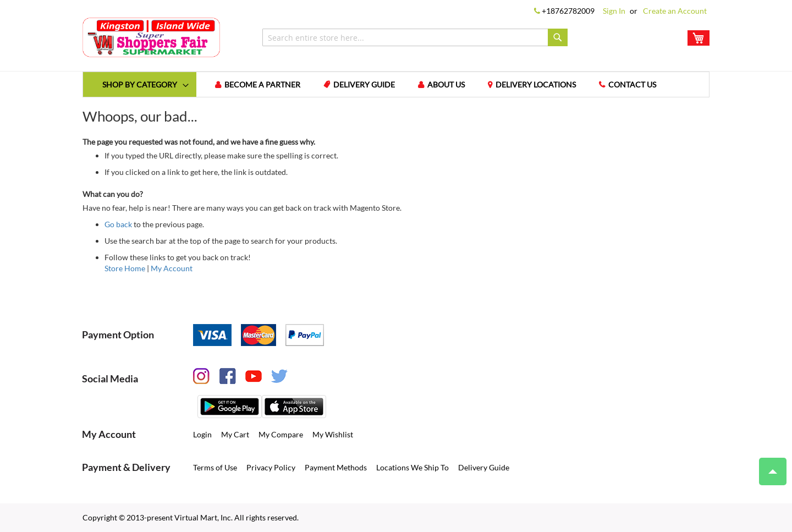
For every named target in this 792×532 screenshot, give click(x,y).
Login (202, 434)
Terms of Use (215, 467)
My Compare (281, 434)
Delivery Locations (536, 84)
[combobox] (415, 37)
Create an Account (675, 11)
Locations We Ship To (413, 467)
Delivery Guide (364, 84)
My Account (172, 268)
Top (768, 466)
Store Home (125, 268)
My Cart (235, 434)
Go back (118, 224)
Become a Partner (262, 84)
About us (446, 84)
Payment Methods (336, 467)
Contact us (632, 84)
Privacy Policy (271, 467)
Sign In (614, 11)
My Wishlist (333, 434)
